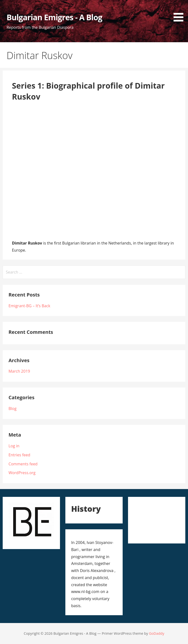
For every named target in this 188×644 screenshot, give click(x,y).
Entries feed (19, 455)
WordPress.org (22, 473)
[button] (180, 12)
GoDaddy (156, 633)
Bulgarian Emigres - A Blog (54, 17)
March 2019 (19, 371)
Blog (13, 409)
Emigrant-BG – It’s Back (29, 306)
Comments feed (23, 464)
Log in (14, 446)
